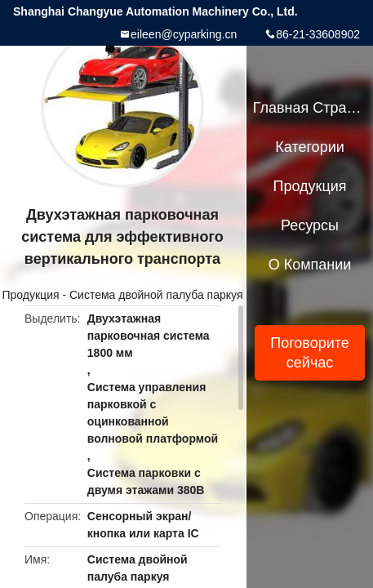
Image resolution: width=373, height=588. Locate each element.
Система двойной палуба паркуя (156, 295)
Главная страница (310, 108)
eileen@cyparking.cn (184, 34)
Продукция (31, 295)
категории (309, 147)
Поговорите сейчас (310, 353)
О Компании (310, 265)
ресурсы (310, 225)
